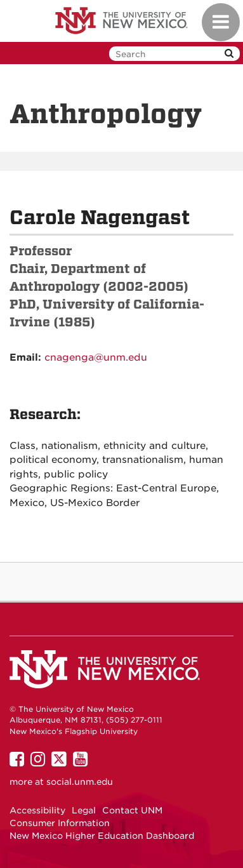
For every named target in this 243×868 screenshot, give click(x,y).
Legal (84, 810)
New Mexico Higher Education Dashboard (102, 836)
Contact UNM (132, 810)
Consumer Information (60, 823)
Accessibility (37, 810)
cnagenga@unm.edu (96, 357)
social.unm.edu (80, 782)
